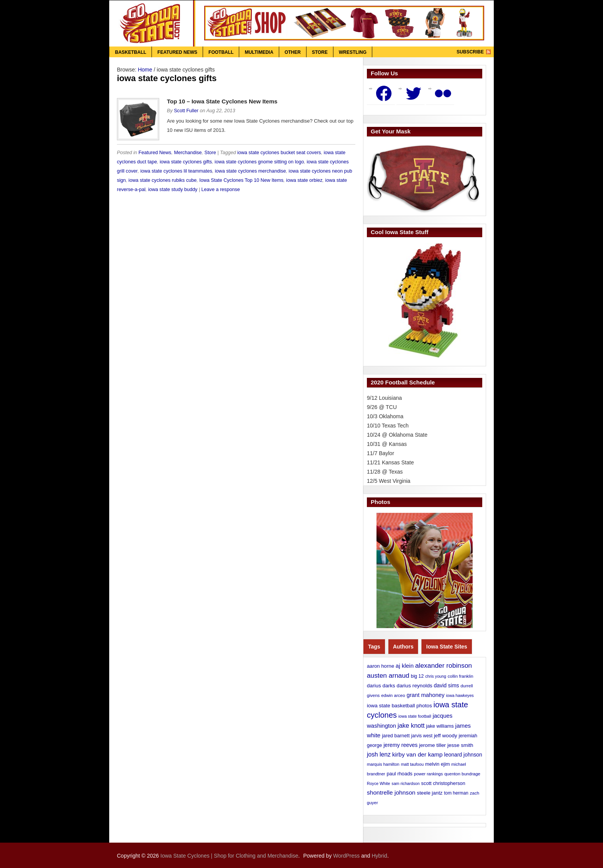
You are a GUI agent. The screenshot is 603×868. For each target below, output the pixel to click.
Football (221, 52)
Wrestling (353, 52)
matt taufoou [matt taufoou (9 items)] (412, 764)
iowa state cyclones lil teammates (176, 171)
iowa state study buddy (173, 190)
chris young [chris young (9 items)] (436, 676)
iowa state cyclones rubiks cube (162, 180)
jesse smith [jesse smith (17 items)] (460, 745)
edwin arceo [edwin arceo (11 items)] (393, 695)
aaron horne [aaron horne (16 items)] (381, 666)
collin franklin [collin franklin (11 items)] (461, 676)
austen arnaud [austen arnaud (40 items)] (388, 675)
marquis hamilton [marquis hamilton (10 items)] (383, 764)
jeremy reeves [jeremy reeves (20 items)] (401, 745)
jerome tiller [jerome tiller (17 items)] (433, 745)
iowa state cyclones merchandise (251, 171)
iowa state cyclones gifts (186, 162)
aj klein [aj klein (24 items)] (405, 666)
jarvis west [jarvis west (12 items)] (422, 736)
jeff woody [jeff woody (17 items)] (445, 736)
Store (320, 52)
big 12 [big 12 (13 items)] (417, 676)
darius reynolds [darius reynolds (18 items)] (414, 686)
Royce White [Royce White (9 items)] (378, 783)
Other (293, 52)
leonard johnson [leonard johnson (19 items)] (463, 755)
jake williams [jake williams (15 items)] (440, 726)
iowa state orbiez (304, 180)
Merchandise (188, 153)
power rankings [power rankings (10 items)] (428, 774)
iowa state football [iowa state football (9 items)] (415, 716)
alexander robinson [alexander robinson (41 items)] (443, 665)
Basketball (131, 52)
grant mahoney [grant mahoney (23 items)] (426, 695)
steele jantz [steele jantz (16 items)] (430, 793)
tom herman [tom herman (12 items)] (456, 793)
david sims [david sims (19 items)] (446, 685)
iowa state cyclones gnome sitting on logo (259, 162)
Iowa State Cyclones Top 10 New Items (241, 180)
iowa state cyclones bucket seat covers (279, 153)
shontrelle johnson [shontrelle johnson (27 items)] (391, 792)
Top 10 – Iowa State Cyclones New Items (222, 101)
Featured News (177, 52)
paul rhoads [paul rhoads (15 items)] (399, 774)
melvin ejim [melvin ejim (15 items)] (438, 764)
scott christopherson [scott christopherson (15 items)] (443, 783)
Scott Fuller (186, 111)
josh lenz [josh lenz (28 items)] (379, 754)
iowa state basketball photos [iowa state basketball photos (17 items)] (399, 706)
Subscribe (470, 52)
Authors (403, 647)
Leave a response (221, 190)
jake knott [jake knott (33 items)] (411, 725)
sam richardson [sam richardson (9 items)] (406, 783)
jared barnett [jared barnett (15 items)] (396, 736)
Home (145, 70)
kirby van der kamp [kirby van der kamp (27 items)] (417, 754)
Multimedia (259, 52)
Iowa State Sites (447, 647)
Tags (374, 647)
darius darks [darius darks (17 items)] (381, 686)
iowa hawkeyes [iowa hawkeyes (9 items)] (460, 695)
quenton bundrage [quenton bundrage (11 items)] (462, 774)
